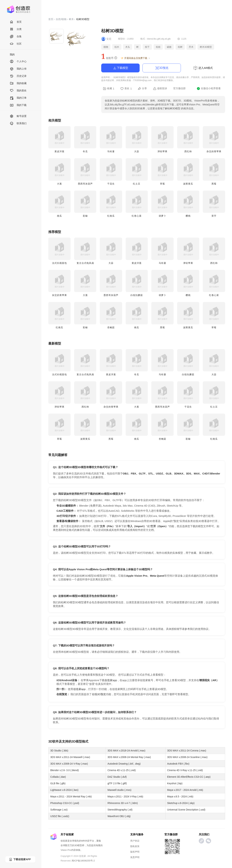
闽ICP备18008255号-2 (83, 861)
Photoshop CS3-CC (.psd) (65, 803)
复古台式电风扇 (85, 263)
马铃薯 (111, 151)
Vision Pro (66, 850)
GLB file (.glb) (58, 783)
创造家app (111, 680)
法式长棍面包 (59, 263)
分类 (16, 29)
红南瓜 (111, 216)
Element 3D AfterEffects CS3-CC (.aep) (189, 777)
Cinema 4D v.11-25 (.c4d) (122, 770)
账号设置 (18, 116)
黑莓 (214, 184)
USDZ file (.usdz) (60, 816)
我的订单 (18, 98)
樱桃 (188, 216)
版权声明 (135, 852)
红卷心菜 (137, 216)
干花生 (111, 184)
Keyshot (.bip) (175, 783)
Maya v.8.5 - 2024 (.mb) (180, 796)
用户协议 (135, 841)
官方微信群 (179, 88)
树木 (71, 19)
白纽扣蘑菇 (137, 295)
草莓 (162, 184)
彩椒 (85, 216)
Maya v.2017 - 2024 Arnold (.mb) (185, 790)
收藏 (109, 89)
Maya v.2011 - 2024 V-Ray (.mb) (125, 796)
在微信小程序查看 (209, 89)
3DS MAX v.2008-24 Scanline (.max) (187, 757)
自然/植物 (61, 19)
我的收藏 (18, 83)
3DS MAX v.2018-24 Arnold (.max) (127, 751)
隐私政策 (135, 846)
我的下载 (18, 105)
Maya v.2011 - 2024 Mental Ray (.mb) (71, 796)
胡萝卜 (162, 216)
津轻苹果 (162, 151)
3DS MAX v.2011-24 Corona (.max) (187, 751)
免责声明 (135, 857)
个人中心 (18, 62)
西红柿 (188, 151)
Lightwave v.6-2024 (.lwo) (64, 790)
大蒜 (137, 151)
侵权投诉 (160, 89)
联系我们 (18, 124)
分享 (142, 89)
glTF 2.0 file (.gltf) (117, 783)
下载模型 (120, 68)
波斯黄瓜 (188, 184)
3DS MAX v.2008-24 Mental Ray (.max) (129, 757)
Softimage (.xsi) (59, 810)
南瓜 (59, 216)
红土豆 (137, 184)
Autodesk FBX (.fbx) (178, 764)
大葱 (59, 184)
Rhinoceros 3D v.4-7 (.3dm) (123, 803)
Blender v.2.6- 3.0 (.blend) (65, 770)
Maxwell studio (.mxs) (120, 790)
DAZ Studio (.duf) (117, 777)
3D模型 (77, 741)
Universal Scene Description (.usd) (186, 810)
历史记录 (18, 76)
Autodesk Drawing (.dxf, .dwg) (124, 764)
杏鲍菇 (111, 327)
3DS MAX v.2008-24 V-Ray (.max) (69, 764)
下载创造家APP (20, 859)
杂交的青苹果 (214, 151)
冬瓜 (85, 151)
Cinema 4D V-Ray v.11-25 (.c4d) (185, 770)
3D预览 (162, 68)
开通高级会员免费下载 (135, 58)
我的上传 (18, 69)
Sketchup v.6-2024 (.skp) (181, 803)
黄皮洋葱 (59, 151)
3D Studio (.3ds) (59, 751)
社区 (16, 44)
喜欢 (126, 89)
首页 (16, 22)
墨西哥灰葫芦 (85, 184)
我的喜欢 (18, 91)
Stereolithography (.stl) (120, 810)
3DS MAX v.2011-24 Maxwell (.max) (70, 757)
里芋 (214, 216)
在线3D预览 (99, 694)
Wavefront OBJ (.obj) (119, 816)
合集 (16, 37)
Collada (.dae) (58, 777)
